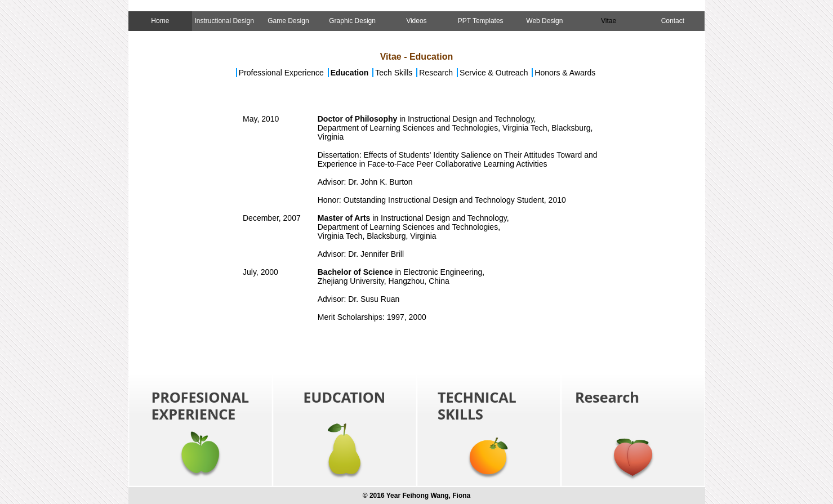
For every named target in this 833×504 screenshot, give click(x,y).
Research (437, 73)
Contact (673, 21)
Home (160, 21)
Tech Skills (395, 73)
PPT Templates (481, 21)
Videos (416, 21)
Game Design (288, 21)
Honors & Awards (565, 73)
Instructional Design (224, 21)
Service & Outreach (494, 73)
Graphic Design (352, 21)
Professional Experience (281, 73)
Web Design (544, 21)
